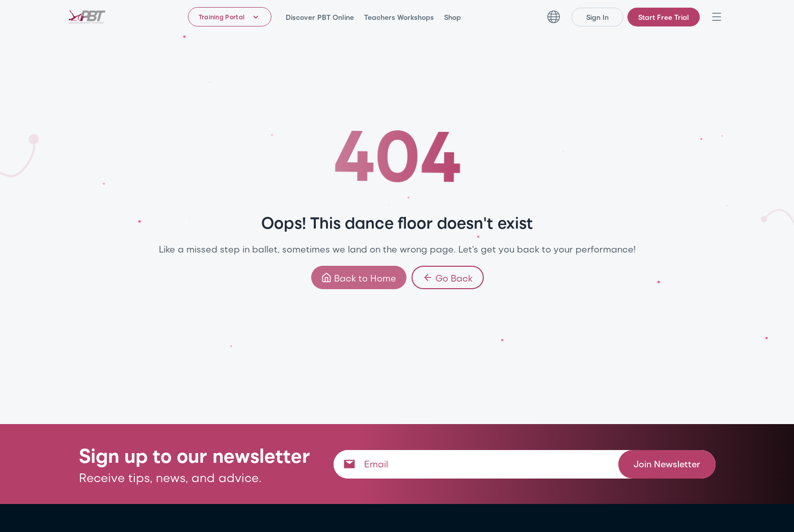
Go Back (447, 277)
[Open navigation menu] (717, 17)
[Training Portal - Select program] (230, 17)
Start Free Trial (664, 17)
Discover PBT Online (320, 17)
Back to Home (358, 277)
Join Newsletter (667, 464)
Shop (453, 17)
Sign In (597, 17)
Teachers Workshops (399, 17)
